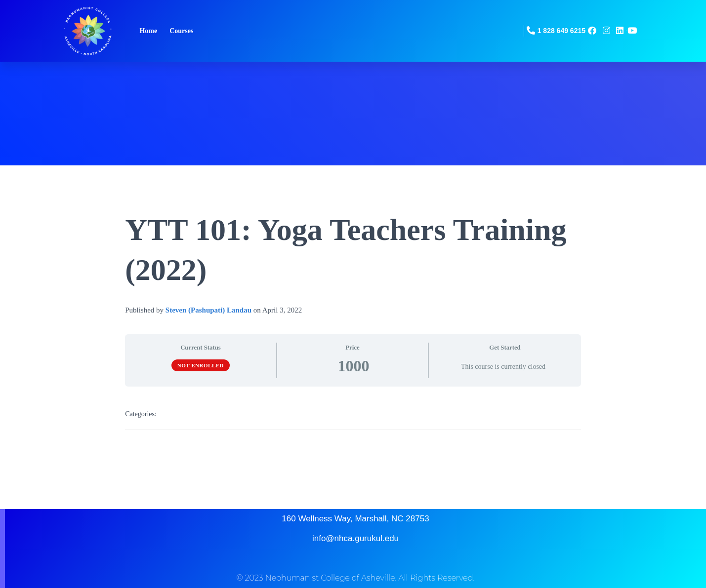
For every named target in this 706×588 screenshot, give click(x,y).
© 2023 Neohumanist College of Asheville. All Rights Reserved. (355, 578)
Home (148, 31)
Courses (181, 31)
